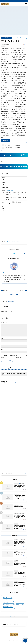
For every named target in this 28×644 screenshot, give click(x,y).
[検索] (25, 473)
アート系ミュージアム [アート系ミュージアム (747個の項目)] (8, 598)
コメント (4, 323)
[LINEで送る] (19, 253)
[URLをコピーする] (24, 253)
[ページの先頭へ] (25, 641)
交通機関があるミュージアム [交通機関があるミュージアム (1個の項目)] (9, 600)
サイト (3, 350)
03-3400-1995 (9, 191)
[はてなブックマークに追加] (14, 253)
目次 (5, 141)
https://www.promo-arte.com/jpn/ (14, 241)
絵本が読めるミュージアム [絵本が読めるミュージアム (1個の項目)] (9, 604)
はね (4, 273)
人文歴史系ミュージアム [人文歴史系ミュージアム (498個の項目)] (8, 602)
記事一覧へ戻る (14, 294)
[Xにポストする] (4, 253)
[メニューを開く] (26, 4)
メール (3, 344)
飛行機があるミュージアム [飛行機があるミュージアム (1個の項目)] (9, 609)
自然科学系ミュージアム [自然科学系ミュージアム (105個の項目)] (8, 607)
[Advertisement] (14, 20)
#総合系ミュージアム (22, 38)
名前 (3, 338)
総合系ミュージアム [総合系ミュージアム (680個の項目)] (20, 604)
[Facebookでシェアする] (9, 253)
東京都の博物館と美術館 (7, 38)
